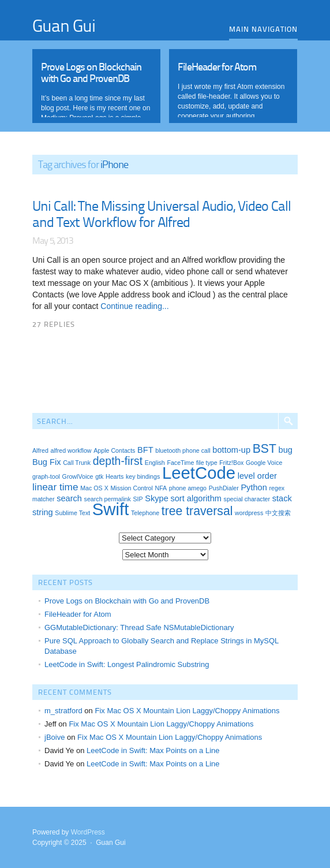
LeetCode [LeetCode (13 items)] (199, 473)
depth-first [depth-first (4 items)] (118, 461)
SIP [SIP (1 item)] (138, 499)
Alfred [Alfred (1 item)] (40, 450)
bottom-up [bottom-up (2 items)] (231, 450)
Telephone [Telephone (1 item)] (145, 513)
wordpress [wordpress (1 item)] (249, 513)
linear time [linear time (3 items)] (55, 487)
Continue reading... (133, 306)
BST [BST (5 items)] (265, 448)
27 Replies (54, 324)
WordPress (88, 832)
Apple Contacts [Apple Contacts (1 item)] (114, 450)
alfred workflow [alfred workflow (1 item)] (71, 450)
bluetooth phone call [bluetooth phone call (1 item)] (183, 450)
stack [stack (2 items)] (282, 498)
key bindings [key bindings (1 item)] (143, 476)
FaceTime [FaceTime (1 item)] (180, 463)
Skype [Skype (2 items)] (157, 498)
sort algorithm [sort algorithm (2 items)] (196, 498)
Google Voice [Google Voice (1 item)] (264, 463)
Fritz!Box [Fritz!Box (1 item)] (231, 463)
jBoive (55, 737)
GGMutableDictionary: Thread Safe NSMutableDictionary (139, 627)
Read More (96, 83)
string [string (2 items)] (43, 512)
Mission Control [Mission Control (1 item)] (131, 488)
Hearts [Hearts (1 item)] (115, 476)
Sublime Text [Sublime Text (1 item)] (72, 513)
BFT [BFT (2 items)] (145, 450)
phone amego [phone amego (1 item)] (188, 488)
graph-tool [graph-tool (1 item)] (46, 476)
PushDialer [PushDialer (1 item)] (224, 488)
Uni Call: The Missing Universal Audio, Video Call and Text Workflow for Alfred (162, 213)
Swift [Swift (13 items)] (111, 509)
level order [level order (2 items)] (257, 476)
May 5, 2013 (52, 240)
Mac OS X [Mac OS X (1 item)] (94, 488)
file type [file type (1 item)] (207, 463)
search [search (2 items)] (69, 498)
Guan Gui (64, 25)
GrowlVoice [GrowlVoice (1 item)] (78, 476)
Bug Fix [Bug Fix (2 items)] (47, 462)
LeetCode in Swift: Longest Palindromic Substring (127, 664)
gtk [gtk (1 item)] (99, 476)
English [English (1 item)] (155, 463)
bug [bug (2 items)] (286, 450)
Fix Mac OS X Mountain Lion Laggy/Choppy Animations (187, 711)
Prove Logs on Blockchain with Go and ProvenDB (127, 601)
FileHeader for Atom (78, 614)
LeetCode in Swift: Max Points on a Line (153, 750)
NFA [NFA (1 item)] (161, 488)
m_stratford (63, 711)
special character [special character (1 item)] (247, 499)
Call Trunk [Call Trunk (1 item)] (77, 463)
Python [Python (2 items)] (254, 487)
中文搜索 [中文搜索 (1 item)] (278, 513)
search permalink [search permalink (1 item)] (108, 499)
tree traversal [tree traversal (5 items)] (197, 511)
